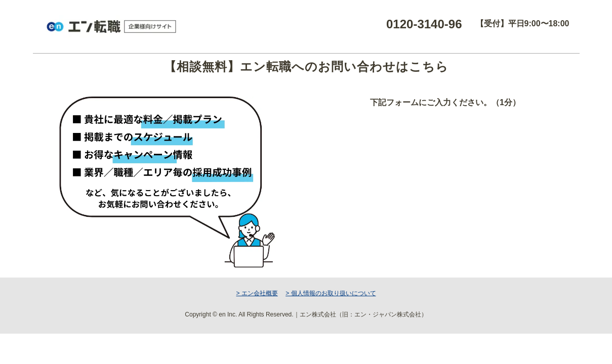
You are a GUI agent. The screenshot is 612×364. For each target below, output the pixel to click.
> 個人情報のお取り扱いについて (331, 293)
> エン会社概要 (257, 293)
